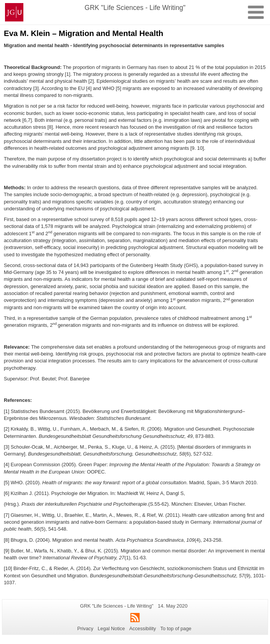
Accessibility (143, 628)
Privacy (85, 628)
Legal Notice (111, 628)
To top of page (176, 628)
